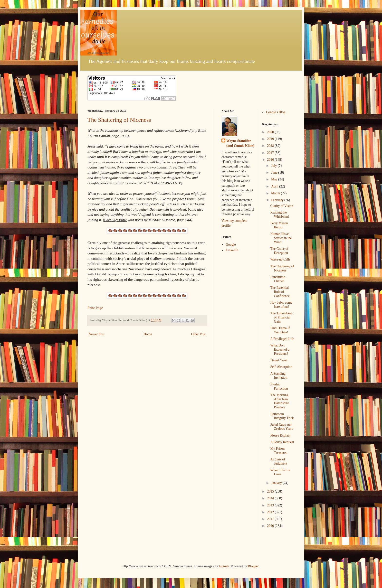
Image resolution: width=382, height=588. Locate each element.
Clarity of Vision (282, 206)
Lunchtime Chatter (278, 279)
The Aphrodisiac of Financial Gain (282, 317)
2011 (271, 519)
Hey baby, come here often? (281, 305)
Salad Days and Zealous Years (282, 427)
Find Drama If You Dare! (280, 330)
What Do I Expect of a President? (280, 350)
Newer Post (97, 334)
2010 (271, 526)
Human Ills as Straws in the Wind (281, 238)
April (275, 186)
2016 (271, 160)
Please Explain (280, 435)
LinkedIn (232, 250)
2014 (271, 498)
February (278, 200)
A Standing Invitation (279, 376)
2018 (271, 146)
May (275, 179)
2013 (271, 505)
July (274, 166)
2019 (271, 139)
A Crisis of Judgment (279, 461)
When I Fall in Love (280, 472)
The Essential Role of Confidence (280, 292)
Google (231, 245)
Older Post (199, 334)
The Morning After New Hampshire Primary (279, 401)
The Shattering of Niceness (119, 120)
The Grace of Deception (279, 251)
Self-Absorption (281, 367)
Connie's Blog (276, 112)
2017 (271, 153)
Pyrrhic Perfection (279, 386)
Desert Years (279, 360)
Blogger (253, 566)
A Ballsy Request (282, 442)
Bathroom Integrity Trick (282, 416)
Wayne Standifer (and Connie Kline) (240, 143)
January (277, 483)
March (276, 193)
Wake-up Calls (280, 259)
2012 (271, 512)
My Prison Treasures (279, 451)
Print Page (95, 308)
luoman (224, 566)
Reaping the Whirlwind (279, 215)
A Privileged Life (282, 339)
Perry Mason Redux (279, 225)
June (275, 173)
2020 (271, 132)
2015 (271, 491)
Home (148, 334)
